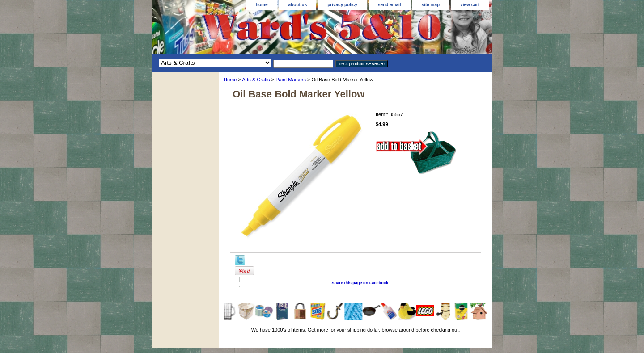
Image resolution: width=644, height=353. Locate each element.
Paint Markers (291, 80)
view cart (470, 5)
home (262, 5)
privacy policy (342, 5)
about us (298, 5)
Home (230, 80)
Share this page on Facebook (360, 283)
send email (390, 5)
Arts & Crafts (256, 80)
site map (431, 5)
